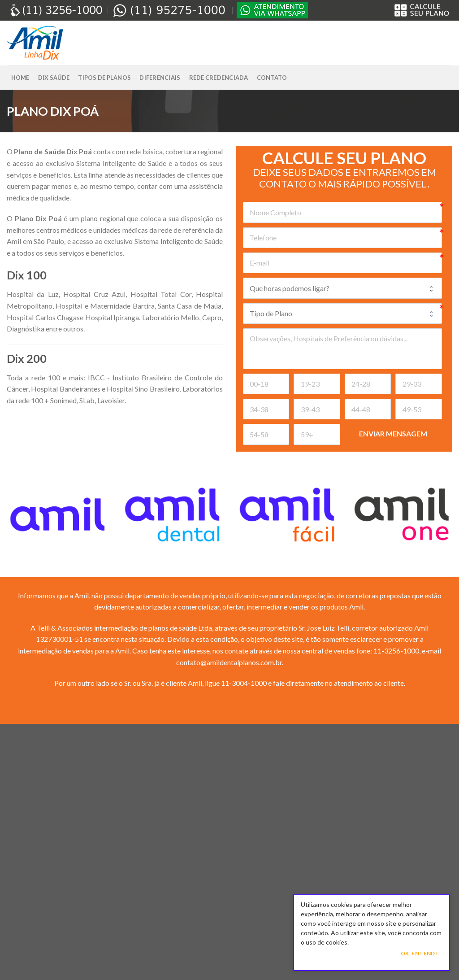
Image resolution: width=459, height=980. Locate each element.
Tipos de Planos (104, 78)
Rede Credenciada (219, 78)
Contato (272, 78)
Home (20, 78)
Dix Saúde (54, 78)
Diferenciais (160, 78)
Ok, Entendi (419, 953)
